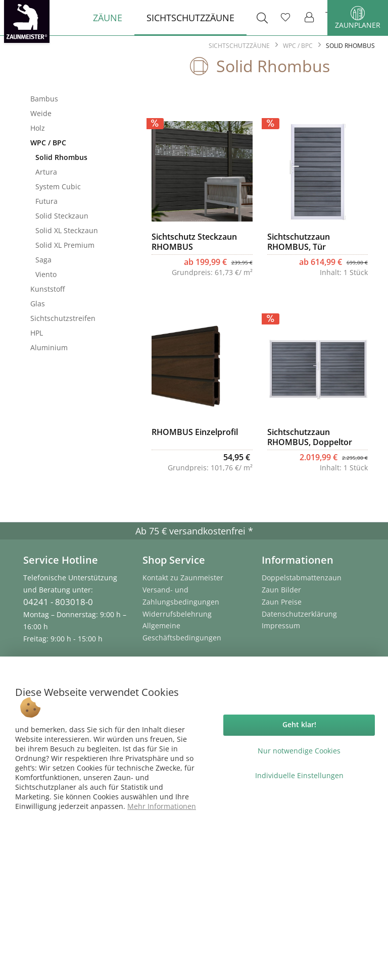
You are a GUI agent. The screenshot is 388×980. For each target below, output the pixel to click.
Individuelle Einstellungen (299, 775)
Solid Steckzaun (62, 216)
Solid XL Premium (65, 245)
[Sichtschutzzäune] (190, 18)
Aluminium (49, 347)
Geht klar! (299, 724)
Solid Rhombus (61, 157)
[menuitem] (108, 18)
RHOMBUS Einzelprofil (195, 432)
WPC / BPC (48, 143)
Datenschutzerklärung (299, 614)
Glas (38, 304)
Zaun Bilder (281, 590)
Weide (41, 113)
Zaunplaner (358, 18)
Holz (38, 128)
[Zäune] (108, 18)
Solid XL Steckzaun (67, 230)
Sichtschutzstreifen (63, 318)
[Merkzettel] (285, 18)
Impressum (281, 625)
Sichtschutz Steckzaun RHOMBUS (194, 242)
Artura (46, 172)
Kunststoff (47, 289)
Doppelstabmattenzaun (302, 578)
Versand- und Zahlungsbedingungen (181, 596)
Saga (43, 260)
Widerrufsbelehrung (177, 614)
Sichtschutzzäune (73, 82)
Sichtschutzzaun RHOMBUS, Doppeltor (310, 437)
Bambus (44, 99)
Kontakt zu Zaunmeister (183, 578)
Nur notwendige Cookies (299, 751)
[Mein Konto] (310, 18)
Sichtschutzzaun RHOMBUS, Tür (299, 242)
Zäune (73, 72)
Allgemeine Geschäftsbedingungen (182, 632)
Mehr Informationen (162, 806)
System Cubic (58, 186)
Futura (46, 201)
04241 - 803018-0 (58, 602)
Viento (46, 274)
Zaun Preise (282, 602)
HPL (37, 333)
